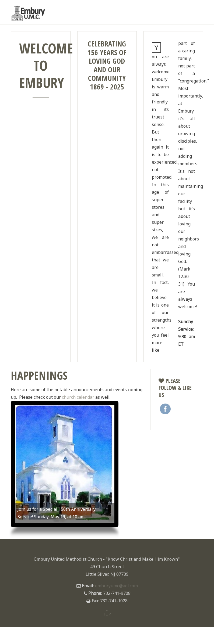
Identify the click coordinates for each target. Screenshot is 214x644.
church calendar (78, 397)
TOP (107, 614)
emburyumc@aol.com (116, 586)
